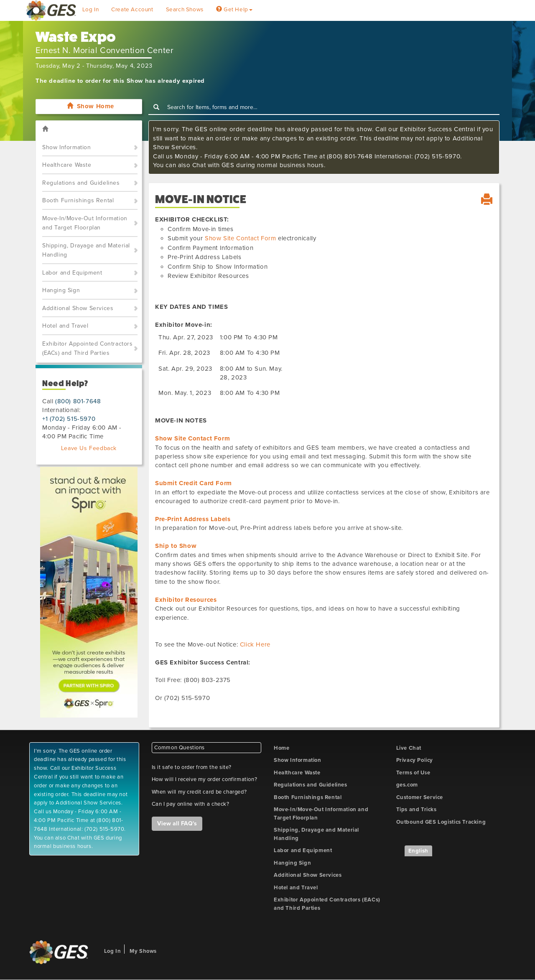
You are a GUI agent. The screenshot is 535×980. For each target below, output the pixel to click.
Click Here (255, 644)
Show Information (67, 147)
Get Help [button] (234, 10)
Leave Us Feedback (89, 448)
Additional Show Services (78, 308)
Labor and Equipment (72, 273)
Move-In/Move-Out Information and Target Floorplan (85, 223)
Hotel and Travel (65, 326)
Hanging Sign (61, 290)
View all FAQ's (177, 823)
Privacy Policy (415, 760)
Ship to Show (176, 546)
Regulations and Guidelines (81, 183)
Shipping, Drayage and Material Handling (86, 250)
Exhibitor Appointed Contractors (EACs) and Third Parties (88, 349)
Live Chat (409, 748)
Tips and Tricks (417, 809)
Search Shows (185, 10)
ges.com (407, 785)
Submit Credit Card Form (194, 483)
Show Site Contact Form (240, 238)
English (418, 851)
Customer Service (420, 797)
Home (282, 748)
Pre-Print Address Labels (193, 519)
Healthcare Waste (67, 165)
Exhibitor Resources (186, 600)
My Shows (143, 951)
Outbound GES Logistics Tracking (441, 822)
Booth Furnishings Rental (78, 200)
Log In (91, 10)
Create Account (132, 10)
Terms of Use (413, 773)
